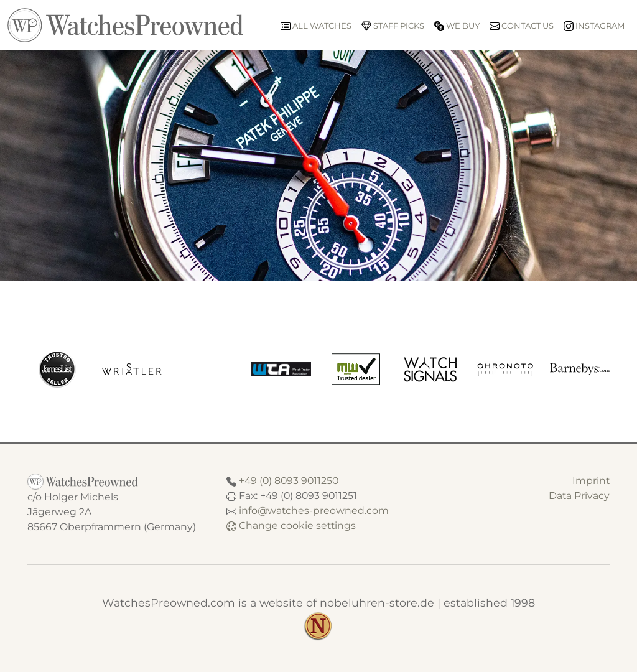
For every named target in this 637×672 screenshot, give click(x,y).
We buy (457, 26)
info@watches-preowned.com (314, 511)
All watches (316, 26)
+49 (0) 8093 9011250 (289, 481)
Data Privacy (579, 496)
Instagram (594, 26)
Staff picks (393, 26)
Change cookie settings (291, 525)
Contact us (522, 26)
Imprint (591, 481)
